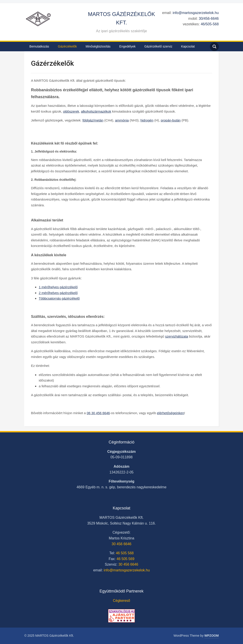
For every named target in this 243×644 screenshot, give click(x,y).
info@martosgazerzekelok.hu (196, 13)
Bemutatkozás (39, 46)
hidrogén (147, 120)
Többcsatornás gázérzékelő (59, 298)
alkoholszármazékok (96, 111)
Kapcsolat (188, 46)
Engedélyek (127, 46)
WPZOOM (212, 636)
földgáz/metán (93, 120)
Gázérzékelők (68, 46)
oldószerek (71, 111)
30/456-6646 (209, 19)
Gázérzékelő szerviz (158, 46)
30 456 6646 (122, 544)
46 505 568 (125, 553)
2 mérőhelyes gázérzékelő (58, 293)
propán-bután (171, 120)
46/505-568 (210, 24)
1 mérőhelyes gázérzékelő (58, 287)
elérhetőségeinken (170, 413)
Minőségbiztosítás (98, 46)
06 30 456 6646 (98, 413)
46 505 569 (125, 559)
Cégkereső (121, 601)
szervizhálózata (176, 336)
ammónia (122, 120)
